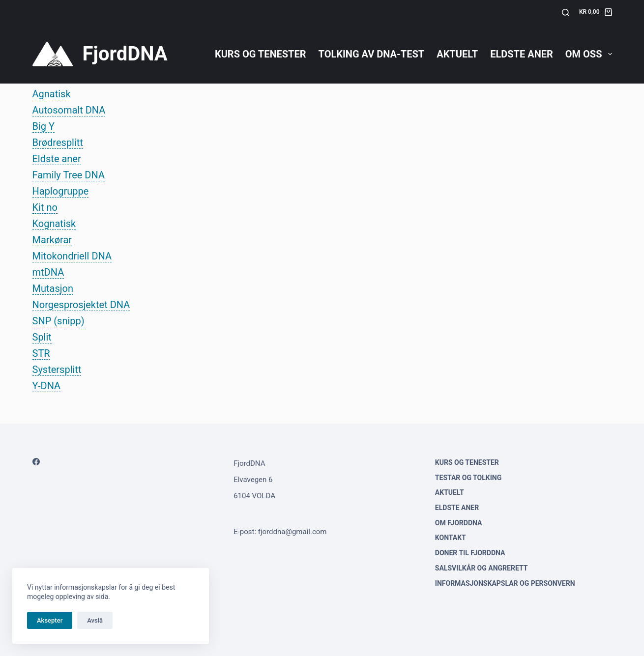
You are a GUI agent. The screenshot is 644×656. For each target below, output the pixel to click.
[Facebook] (36, 462)
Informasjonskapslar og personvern (505, 583)
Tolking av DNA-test (372, 54)
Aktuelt (457, 54)
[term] (52, 94)
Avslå (95, 620)
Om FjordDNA (459, 523)
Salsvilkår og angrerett (482, 568)
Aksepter (50, 620)
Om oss (589, 54)
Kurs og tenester (261, 54)
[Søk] (566, 13)
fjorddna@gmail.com (293, 532)
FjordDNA (125, 54)
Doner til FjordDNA (470, 553)
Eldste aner (522, 54)
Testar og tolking (468, 478)
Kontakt (451, 538)
